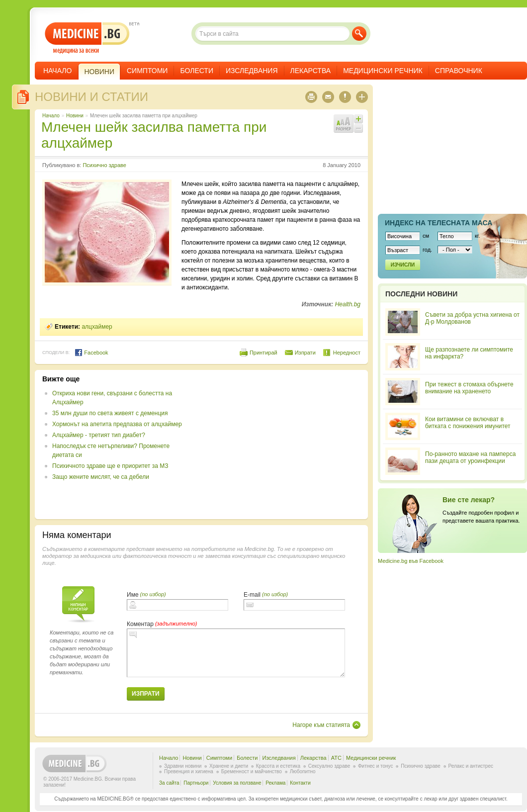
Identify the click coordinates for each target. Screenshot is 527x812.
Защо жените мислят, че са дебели (101, 477)
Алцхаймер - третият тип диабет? (99, 435)
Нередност (347, 353)
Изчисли (403, 265)
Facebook (91, 353)
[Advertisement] (279, 445)
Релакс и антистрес (471, 766)
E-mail (252, 595)
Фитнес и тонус (375, 766)
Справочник (459, 71)
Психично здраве (104, 165)
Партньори (196, 783)
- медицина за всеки (87, 38)
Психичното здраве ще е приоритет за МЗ (110, 466)
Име (133, 595)
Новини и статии (91, 97)
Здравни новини (183, 766)
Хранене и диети (229, 766)
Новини (75, 116)
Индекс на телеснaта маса (439, 223)
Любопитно (303, 771)
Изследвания (252, 71)
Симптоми (147, 71)
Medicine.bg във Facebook (411, 561)
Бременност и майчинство (252, 771)
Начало (57, 71)
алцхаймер (97, 327)
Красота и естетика (278, 766)
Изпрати (305, 353)
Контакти (300, 783)
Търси (359, 34)
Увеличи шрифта (358, 119)
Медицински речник (383, 71)
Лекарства (311, 71)
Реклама (275, 783)
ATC (336, 758)
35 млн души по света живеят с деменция (110, 413)
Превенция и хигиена (189, 771)
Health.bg (348, 304)
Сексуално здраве (329, 766)
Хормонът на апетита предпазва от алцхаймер (117, 424)
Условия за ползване (237, 783)
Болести (197, 71)
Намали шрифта (358, 128)
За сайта (169, 783)
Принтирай (263, 353)
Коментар (140, 624)
